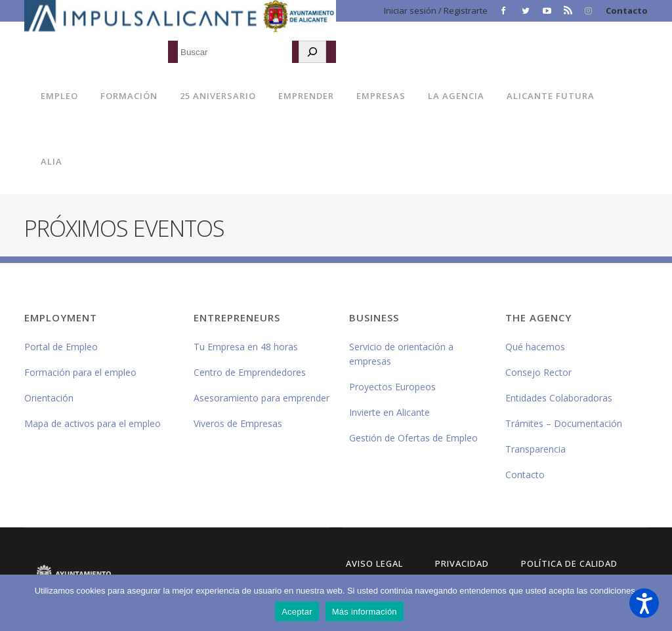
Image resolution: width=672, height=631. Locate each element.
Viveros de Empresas (238, 423)
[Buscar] (312, 52)
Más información (365, 612)
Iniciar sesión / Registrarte (436, 10)
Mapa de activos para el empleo (93, 423)
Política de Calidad (569, 563)
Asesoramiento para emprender (262, 398)
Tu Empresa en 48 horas (246, 347)
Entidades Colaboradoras (559, 398)
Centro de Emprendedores (250, 372)
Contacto (627, 10)
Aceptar (297, 612)
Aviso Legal (374, 563)
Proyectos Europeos (392, 387)
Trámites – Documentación (564, 423)
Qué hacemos (535, 347)
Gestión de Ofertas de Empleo (413, 438)
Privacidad (462, 563)
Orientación (49, 398)
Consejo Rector (538, 372)
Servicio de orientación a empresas (401, 354)
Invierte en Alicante (389, 412)
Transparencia (535, 449)
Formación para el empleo (80, 372)
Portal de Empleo (61, 347)
